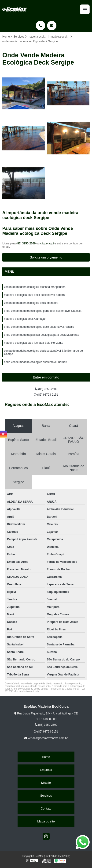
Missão (46, 783)
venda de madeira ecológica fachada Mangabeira (35, 287)
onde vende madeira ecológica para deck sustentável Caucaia (43, 311)
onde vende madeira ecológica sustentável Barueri (36, 362)
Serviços (46, 796)
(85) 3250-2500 (26, 243)
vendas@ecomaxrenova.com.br (46, 738)
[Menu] (85, 9)
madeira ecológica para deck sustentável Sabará (34, 295)
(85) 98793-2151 (46, 395)
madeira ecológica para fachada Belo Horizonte (34, 343)
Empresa (46, 770)
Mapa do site (46, 821)
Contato (46, 808)
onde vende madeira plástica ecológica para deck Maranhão (42, 335)
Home (46, 757)
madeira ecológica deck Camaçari (25, 319)
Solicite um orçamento (46, 257)
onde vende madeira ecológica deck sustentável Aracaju (39, 327)
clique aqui (47, 243)
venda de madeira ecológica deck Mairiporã (31, 303)
